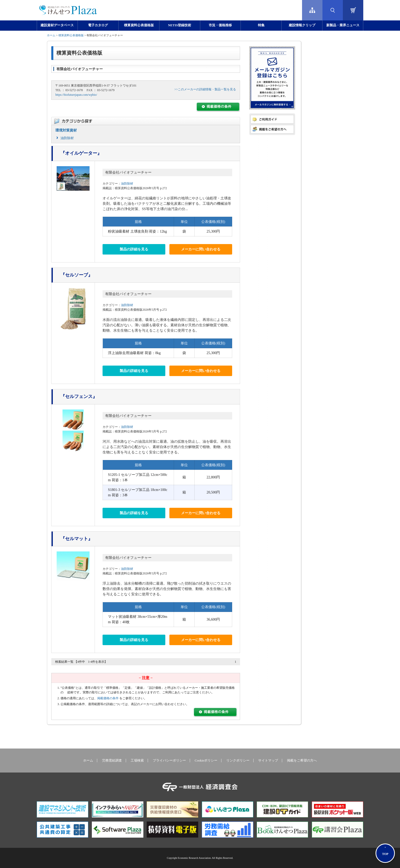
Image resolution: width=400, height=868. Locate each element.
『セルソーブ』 (77, 275)
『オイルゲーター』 (81, 153)
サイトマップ (268, 761)
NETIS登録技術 (180, 25)
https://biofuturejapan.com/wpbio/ (76, 95)
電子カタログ (98, 25)
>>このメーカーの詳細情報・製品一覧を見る (205, 89)
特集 (261, 25)
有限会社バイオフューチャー (128, 172)
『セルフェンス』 (79, 396)
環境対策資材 (66, 130)
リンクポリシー (238, 761)
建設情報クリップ (302, 25)
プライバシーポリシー (169, 761)
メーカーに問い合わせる (201, 249)
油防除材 (67, 138)
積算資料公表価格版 (139, 25)
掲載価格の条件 (108, 698)
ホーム (51, 35)
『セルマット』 (77, 539)
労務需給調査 (112, 761)
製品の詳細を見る (134, 249)
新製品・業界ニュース (343, 25)
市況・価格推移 (220, 25)
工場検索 (137, 761)
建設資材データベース (57, 25)
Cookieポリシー (206, 761)
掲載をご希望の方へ (302, 761)
